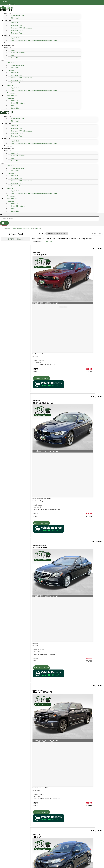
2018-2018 (26, 228)
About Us (7, 48)
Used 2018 (49, 241)
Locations (8, 13)
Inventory (8, 20)
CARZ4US (7, 113)
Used (20, 228)
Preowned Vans (17, 33)
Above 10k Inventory (12, 228)
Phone (11, 857)
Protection (8, 43)
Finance (7, 35)
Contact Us (15, 58)
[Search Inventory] (49, 219)
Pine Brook (15, 18)
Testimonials (9, 45)
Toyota (31, 228)
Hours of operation (13, 679)
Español (5, 2)
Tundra (36, 228)
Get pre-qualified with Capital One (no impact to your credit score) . (35, 40)
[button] (40, 60)
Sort (41, 234)
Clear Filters (96, 234)
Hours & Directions (18, 53)
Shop (4, 648)
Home (4, 228)
